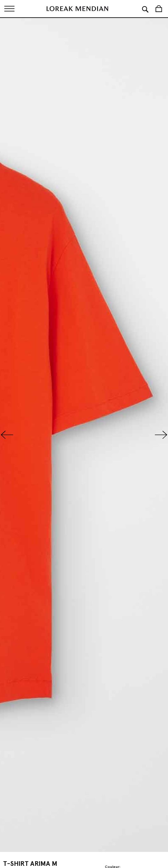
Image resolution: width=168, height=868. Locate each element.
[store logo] (77, 9)
